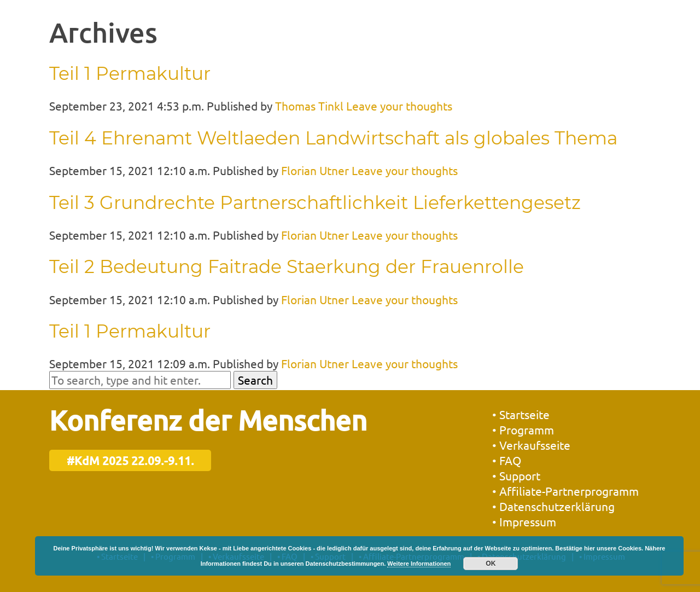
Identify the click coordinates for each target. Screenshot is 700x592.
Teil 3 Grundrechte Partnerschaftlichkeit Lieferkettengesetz (315, 202)
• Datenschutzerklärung (553, 506)
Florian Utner (315, 170)
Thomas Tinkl (309, 106)
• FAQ (507, 460)
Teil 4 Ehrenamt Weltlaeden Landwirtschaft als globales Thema (333, 138)
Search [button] (255, 380)
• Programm (523, 430)
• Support (516, 475)
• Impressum (524, 521)
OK (491, 564)
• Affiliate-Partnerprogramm (565, 491)
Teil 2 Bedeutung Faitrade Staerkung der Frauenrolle (287, 266)
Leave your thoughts (399, 106)
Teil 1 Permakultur (130, 73)
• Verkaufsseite (531, 445)
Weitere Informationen (419, 564)
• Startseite (521, 414)
